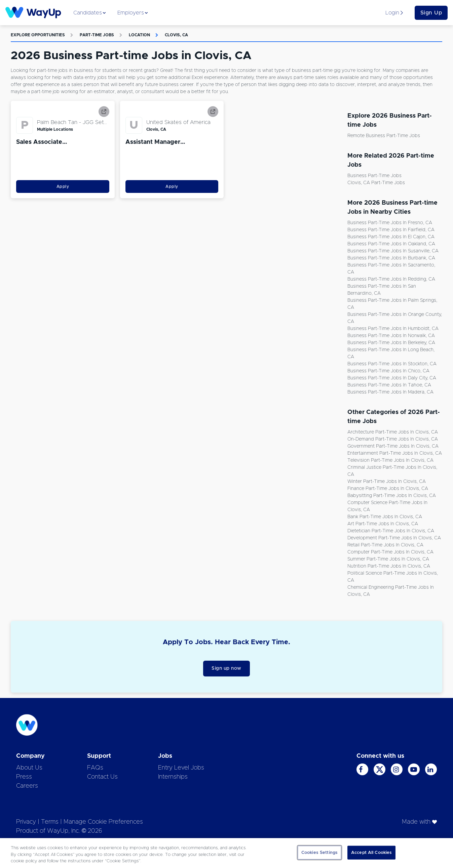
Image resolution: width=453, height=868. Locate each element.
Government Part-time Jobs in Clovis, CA (393, 446)
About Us (29, 768)
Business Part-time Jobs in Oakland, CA (391, 244)
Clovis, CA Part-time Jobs (376, 183)
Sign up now (227, 668)
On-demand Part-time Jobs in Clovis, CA (393, 439)
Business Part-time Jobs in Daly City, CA (392, 378)
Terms (50, 822)
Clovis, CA (176, 35)
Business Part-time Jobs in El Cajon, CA (391, 237)
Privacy (26, 822)
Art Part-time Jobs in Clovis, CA (383, 524)
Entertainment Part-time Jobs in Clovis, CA (395, 453)
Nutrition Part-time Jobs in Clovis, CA (389, 566)
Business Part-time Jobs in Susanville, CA (393, 251)
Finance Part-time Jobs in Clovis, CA (388, 489)
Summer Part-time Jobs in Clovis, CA (388, 559)
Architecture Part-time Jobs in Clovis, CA (393, 432)
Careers (27, 786)
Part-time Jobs (97, 35)
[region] (227, 853)
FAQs (95, 768)
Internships (173, 777)
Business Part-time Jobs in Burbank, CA (391, 258)
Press (24, 777)
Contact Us (102, 777)
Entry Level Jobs (181, 768)
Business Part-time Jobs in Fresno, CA (390, 223)
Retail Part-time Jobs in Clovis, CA (385, 545)
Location (139, 35)
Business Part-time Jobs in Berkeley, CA (391, 343)
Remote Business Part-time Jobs (384, 136)
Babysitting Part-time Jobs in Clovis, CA (392, 496)
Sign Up (431, 13)
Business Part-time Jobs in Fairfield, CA (391, 230)
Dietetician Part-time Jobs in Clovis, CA (391, 531)
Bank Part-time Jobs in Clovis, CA (385, 517)
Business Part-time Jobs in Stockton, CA (392, 364)
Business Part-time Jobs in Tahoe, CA (389, 385)
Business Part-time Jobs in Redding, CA (391, 279)
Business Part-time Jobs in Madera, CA (390, 392)
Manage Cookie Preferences (103, 822)
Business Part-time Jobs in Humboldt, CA (393, 329)
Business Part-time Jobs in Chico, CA (388, 371)
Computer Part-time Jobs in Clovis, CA (390, 552)
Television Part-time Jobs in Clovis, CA (390, 460)
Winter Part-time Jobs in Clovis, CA (387, 482)
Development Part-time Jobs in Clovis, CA (394, 538)
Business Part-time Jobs (374, 176)
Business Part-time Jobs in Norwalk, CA (391, 336)
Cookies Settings (319, 852)
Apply (63, 187)
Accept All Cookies (371, 852)
